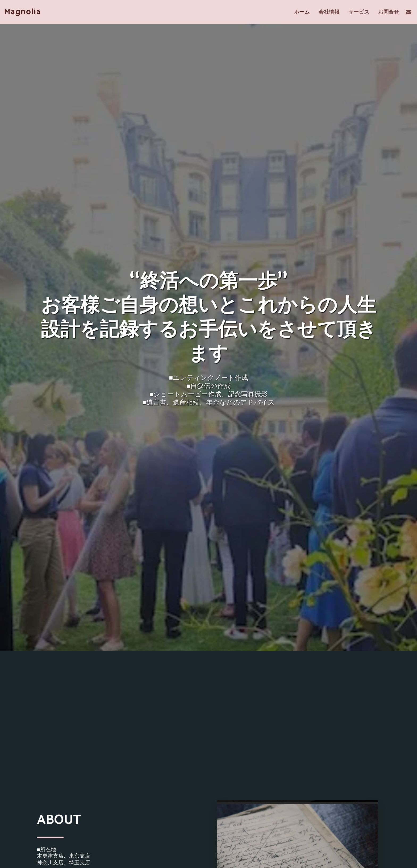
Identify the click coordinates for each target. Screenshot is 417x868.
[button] (408, 12)
